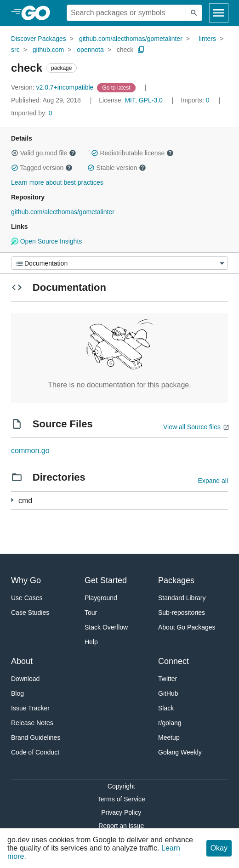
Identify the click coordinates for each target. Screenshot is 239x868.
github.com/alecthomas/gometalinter (131, 39)
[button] (15, 153)
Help (91, 642)
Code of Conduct (35, 752)
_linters (206, 39)
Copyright (121, 786)
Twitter (168, 679)
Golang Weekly (180, 752)
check (125, 50)
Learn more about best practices (57, 182)
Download (25, 679)
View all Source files (192, 427)
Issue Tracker (30, 708)
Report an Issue (121, 826)
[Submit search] (194, 13)
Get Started (106, 580)
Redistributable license (132, 153)
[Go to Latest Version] (117, 87)
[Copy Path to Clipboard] (141, 50)
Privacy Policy (121, 812)
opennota (90, 50)
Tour (91, 613)
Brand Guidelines (36, 738)
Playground (101, 598)
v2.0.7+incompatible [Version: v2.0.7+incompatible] (53, 87)
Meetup (169, 738)
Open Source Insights (46, 241)
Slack (166, 708)
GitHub (168, 693)
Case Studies (30, 613)
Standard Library (182, 598)
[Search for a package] (126, 13)
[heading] (39, 13)
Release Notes (32, 723)
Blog (17, 693)
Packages (176, 580)
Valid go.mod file (44, 153)
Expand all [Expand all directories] (213, 481)
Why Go (26, 580)
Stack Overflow (106, 627)
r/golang (170, 723)
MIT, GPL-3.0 (143, 100)
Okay (219, 848)
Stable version (117, 168)
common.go (30, 451)
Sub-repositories (182, 613)
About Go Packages (187, 627)
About (22, 661)
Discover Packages (39, 39)
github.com (48, 50)
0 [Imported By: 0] (32, 113)
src (15, 50)
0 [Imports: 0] (196, 100)
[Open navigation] (219, 13)
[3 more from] (12, 500)
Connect (174, 661)
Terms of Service (121, 799)
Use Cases (27, 598)
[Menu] (119, 263)
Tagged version (42, 168)
